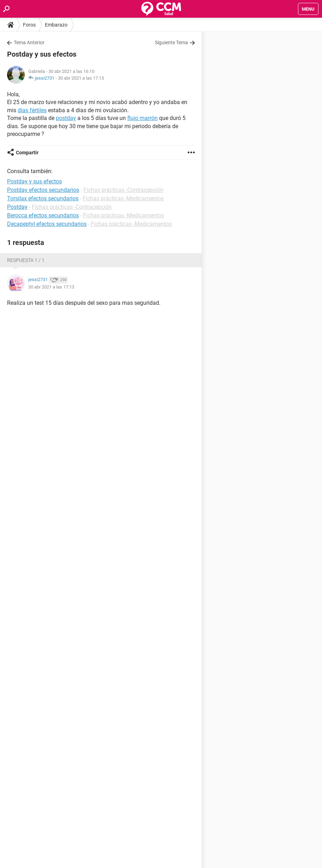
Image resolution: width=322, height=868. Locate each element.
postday (66, 118)
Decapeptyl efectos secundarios (47, 224)
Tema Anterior (29, 42)
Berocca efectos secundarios (43, 215)
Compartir (27, 153)
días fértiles (32, 110)
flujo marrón (142, 118)
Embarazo (56, 25)
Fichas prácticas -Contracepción (123, 190)
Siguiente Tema (171, 42)
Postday (17, 207)
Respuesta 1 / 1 (26, 260)
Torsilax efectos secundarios (43, 198)
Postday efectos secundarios (43, 190)
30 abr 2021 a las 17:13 (81, 78)
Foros (29, 25)
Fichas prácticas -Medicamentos (123, 198)
